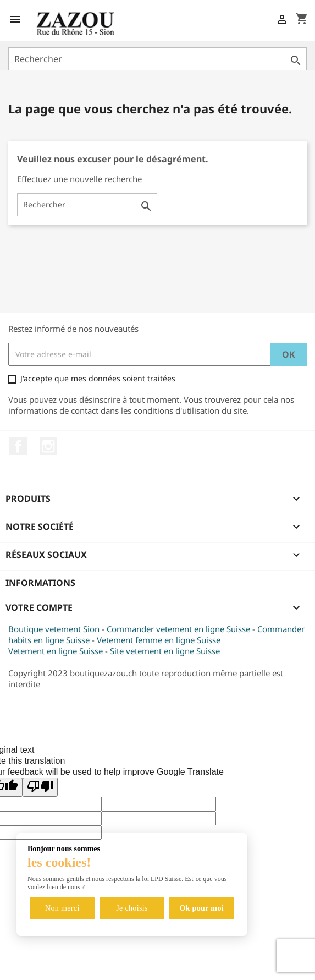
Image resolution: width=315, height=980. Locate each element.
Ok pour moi (201, 908)
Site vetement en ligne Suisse (165, 651)
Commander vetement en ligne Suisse (178, 629)
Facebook (18, 446)
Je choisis (132, 908)
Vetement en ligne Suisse (56, 651)
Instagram (48, 446)
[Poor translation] (40, 787)
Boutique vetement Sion (54, 629)
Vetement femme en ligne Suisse (159, 640)
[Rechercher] (157, 59)
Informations (40, 583)
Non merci (62, 908)
